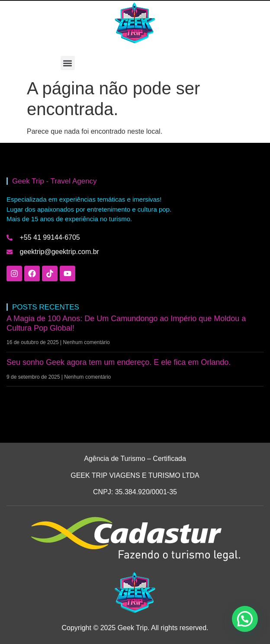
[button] (68, 63)
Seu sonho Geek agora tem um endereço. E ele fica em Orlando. (119, 362)
